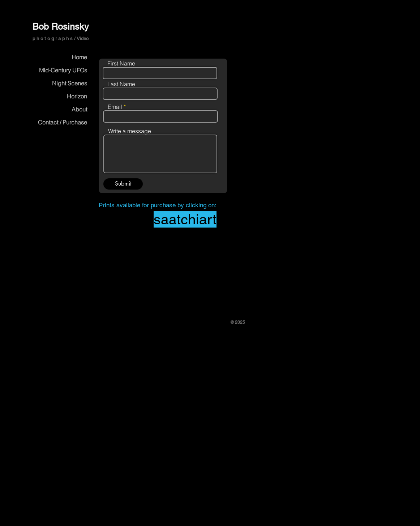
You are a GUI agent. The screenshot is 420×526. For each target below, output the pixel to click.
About (79, 109)
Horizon (77, 96)
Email (115, 107)
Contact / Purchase (63, 122)
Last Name (121, 84)
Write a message (130, 131)
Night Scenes (70, 83)
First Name (121, 63)
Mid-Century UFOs (63, 70)
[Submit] (123, 184)
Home (79, 57)
